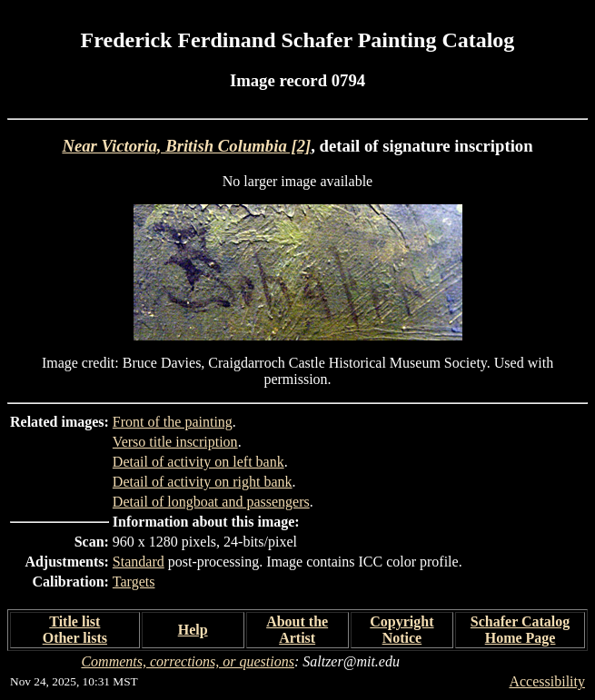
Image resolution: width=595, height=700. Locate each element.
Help (193, 630)
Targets (134, 582)
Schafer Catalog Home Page (520, 630)
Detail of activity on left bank (198, 462)
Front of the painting (173, 422)
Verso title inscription (175, 442)
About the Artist (297, 630)
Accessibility (547, 681)
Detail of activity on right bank (203, 482)
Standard (139, 562)
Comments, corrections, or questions (188, 661)
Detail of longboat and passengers (211, 502)
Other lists (75, 638)
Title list (74, 621)
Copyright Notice (402, 630)
